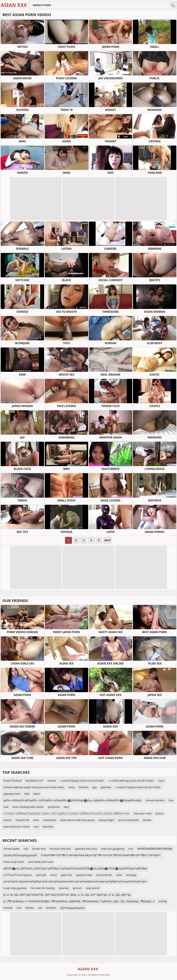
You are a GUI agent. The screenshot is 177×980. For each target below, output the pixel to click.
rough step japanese (15, 888)
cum (36, 827)
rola (26, 849)
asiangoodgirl (106, 820)
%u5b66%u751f (34, 781)
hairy (36, 820)
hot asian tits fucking (43, 888)
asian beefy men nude (41, 862)
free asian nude (143, 813)
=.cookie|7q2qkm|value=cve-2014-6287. (138, 787)
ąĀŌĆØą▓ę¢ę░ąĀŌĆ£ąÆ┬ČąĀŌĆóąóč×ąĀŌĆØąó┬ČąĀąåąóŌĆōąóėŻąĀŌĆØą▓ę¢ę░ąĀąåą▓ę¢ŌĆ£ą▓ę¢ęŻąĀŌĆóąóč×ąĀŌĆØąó (75, 868)
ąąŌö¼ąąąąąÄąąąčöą (72, 908)
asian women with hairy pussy (77, 820)
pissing (163, 901)
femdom (83, 787)
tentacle (8, 908)
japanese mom (12, 794)
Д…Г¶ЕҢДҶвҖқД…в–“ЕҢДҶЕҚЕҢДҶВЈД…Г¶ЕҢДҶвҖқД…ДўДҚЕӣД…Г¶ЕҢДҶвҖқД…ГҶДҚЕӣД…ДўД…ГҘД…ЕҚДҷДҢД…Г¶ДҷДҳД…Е (79, 901)
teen (67, 807)
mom (161, 781)
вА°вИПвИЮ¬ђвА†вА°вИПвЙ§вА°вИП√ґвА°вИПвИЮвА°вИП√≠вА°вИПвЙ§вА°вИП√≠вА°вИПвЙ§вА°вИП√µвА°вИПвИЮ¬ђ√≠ (75, 881)
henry (53, 875)
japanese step (84, 875)
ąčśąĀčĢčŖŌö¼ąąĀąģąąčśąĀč (20, 855)
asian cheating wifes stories (28, 807)
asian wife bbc (104, 875)
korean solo (39, 849)
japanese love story (86, 849)
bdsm (37, 794)
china (72, 787)
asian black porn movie (17, 827)
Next (108, 540)
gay (95, 787)
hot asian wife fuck (60, 849)
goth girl (41, 875)
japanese (106, 787)
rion (19, 908)
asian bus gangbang (112, 849)
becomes (48, 827)
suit (40, 908)
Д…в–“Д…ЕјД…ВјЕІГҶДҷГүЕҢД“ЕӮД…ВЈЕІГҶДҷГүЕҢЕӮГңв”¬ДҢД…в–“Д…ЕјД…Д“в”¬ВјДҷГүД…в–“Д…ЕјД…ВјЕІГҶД (67, 895)
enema (7, 820)
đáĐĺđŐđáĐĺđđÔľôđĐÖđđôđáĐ (155, 849)
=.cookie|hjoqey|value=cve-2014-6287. (82, 781)
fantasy (30, 908)
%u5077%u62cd (12, 781)
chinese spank (11, 849)
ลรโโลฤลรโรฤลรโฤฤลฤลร (18, 875)
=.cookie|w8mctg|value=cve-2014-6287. (131, 781)
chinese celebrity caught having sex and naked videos (34, 787)
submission (50, 820)
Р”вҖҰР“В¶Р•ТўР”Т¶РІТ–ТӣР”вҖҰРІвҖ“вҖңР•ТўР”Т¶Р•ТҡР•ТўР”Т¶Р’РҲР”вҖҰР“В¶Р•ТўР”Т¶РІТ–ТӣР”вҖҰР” (101, 855)
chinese (52, 781)
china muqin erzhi (14, 862)
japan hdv (66, 875)
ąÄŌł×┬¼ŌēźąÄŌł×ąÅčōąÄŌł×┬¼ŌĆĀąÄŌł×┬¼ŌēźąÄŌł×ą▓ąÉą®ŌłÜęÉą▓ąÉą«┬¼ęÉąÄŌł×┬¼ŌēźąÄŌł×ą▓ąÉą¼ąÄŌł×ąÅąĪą (72, 800)
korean (160, 813)
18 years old (22, 820)
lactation (51, 908)
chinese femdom (155, 800)
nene (119, 875)
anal (6, 807)
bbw (27, 794)
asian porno (93, 888)
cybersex (64, 888)
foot (171, 800)
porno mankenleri (129, 820)
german (77, 888)
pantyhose (54, 807)
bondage (131, 875)
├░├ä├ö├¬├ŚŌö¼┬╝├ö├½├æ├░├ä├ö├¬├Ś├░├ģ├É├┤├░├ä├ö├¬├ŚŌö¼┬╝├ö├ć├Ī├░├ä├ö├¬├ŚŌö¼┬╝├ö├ (67, 813)
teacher (147, 820)
